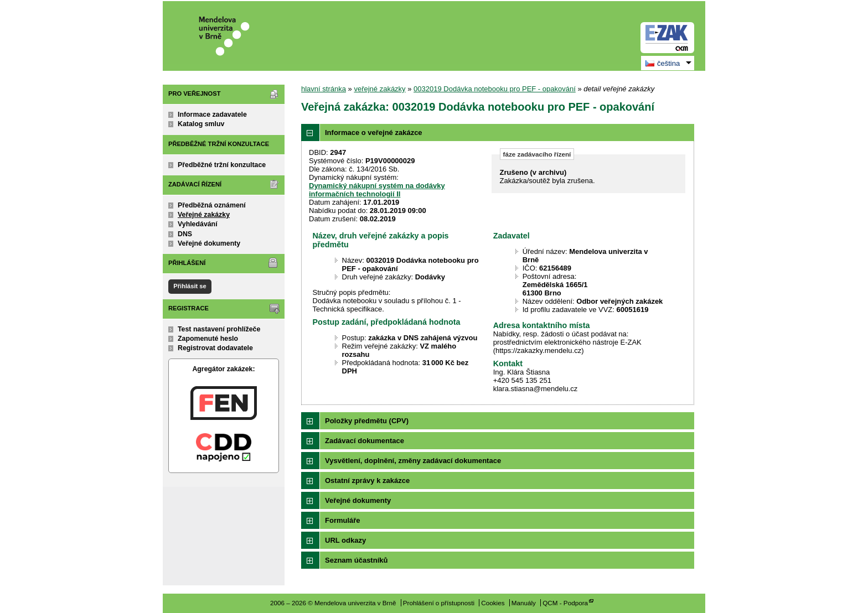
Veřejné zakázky (204, 215)
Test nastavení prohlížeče (219, 329)
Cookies (493, 603)
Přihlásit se (190, 286)
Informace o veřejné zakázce (374, 133)
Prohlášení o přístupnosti (439, 603)
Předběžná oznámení (212, 205)
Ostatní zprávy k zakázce (367, 480)
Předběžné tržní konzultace (222, 165)
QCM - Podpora (565, 603)
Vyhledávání (198, 224)
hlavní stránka (324, 89)
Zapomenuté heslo (208, 339)
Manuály (524, 603)
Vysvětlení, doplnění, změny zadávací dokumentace (413, 461)
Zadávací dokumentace (365, 441)
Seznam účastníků (356, 560)
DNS (185, 234)
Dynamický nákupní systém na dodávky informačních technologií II (377, 190)
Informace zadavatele (212, 115)
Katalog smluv (201, 124)
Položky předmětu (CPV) (367, 421)
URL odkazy (345, 540)
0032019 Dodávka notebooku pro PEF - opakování (495, 89)
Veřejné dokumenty (209, 243)
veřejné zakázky (379, 89)
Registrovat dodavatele (215, 348)
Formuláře (343, 520)
